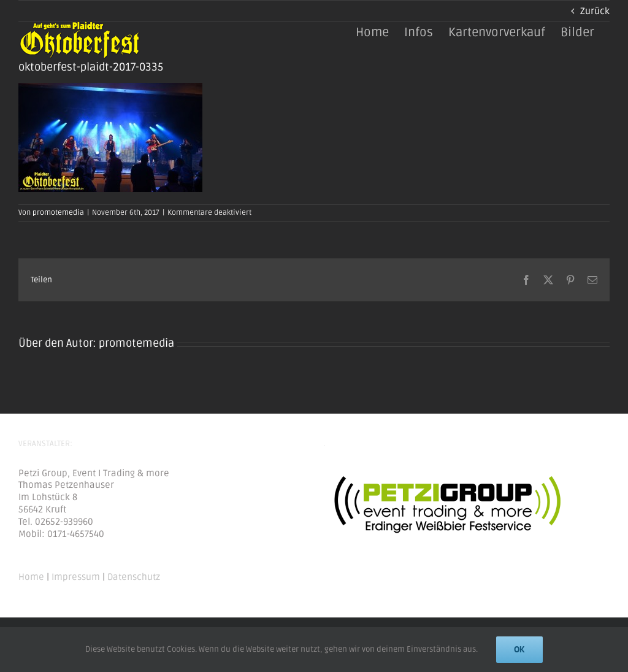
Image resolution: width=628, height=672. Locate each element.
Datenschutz (134, 577)
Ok (519, 649)
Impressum (76, 577)
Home (31, 577)
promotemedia (58, 213)
